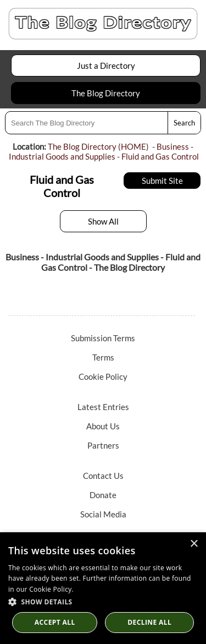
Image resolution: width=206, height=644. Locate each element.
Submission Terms (103, 338)
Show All (103, 221)
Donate (103, 495)
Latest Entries (103, 407)
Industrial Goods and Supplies (62, 156)
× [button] (194, 544)
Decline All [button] (149, 622)
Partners (103, 445)
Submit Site (162, 181)
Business (173, 146)
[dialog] (103, 588)
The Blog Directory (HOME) (98, 146)
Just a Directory (106, 66)
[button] (103, 601)
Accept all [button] (55, 622)
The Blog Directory (106, 93)
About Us (103, 426)
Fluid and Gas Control (160, 156)
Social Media (103, 514)
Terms (103, 357)
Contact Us (103, 476)
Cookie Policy (103, 376)
